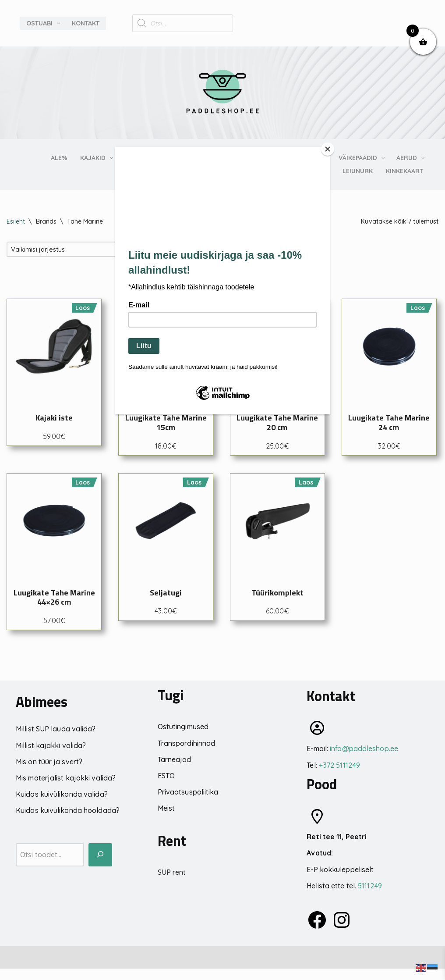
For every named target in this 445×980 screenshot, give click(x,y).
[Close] (328, 149)
